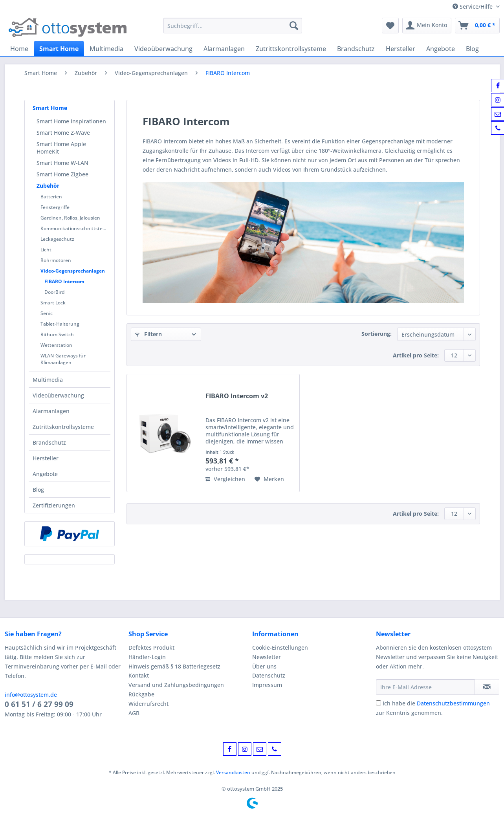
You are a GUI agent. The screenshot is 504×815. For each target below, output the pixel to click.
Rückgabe (141, 694)
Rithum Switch (57, 334)
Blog (38, 490)
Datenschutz (269, 675)
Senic (47, 313)
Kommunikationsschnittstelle (74, 228)
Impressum (267, 685)
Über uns (264, 666)
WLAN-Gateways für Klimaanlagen (63, 359)
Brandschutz (49, 442)
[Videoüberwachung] (163, 49)
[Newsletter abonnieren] (487, 687)
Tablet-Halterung (60, 324)
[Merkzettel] (390, 26)
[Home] (19, 49)
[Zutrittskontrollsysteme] (291, 49)
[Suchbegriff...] (233, 26)
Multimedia (48, 380)
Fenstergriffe (55, 207)
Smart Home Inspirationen (71, 121)
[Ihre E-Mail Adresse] (425, 687)
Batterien (51, 197)
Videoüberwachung (58, 395)
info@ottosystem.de (31, 695)
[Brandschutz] (356, 49)
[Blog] (472, 49)
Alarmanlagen (51, 411)
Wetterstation (56, 345)
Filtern (148, 334)
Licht (46, 250)
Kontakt (139, 675)
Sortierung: (377, 334)
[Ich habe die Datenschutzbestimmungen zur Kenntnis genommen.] (378, 703)
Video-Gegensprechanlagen (73, 271)
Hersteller (46, 458)
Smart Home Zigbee (62, 174)
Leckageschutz (57, 239)
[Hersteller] (400, 49)
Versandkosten (233, 772)
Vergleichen (225, 479)
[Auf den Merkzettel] (269, 479)
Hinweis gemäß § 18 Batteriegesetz (174, 666)
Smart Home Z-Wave (63, 133)
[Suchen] (294, 26)
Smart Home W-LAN (62, 163)
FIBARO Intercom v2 (237, 396)
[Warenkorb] (477, 26)
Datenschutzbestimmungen (453, 703)
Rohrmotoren (56, 260)
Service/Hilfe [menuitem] (473, 6)
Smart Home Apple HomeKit (61, 148)
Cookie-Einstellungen (280, 647)
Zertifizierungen (54, 505)
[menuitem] (233, 29)
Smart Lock (53, 303)
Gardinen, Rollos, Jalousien (70, 218)
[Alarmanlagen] (224, 49)
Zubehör (48, 186)
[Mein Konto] (427, 26)
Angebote (45, 474)
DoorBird (54, 292)
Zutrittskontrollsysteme (63, 427)
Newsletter (267, 657)
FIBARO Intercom (64, 281)
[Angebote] (441, 49)
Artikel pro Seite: (416, 355)
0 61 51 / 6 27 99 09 (39, 704)
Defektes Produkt (151, 647)
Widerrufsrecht (148, 704)
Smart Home (50, 108)
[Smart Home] (59, 49)
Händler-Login (147, 657)
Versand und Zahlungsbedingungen (176, 685)
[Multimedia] (106, 49)
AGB (134, 713)
